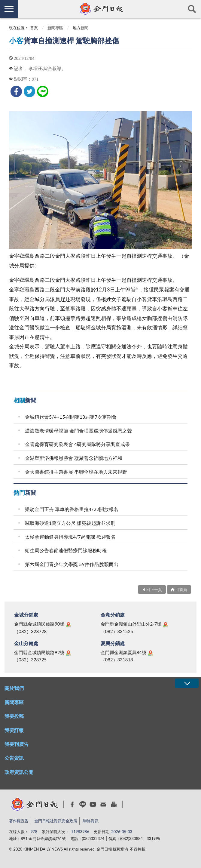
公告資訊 (14, 758)
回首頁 (181, 589)
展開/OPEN (187, 683)
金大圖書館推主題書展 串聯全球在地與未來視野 (76, 472)
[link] (16, 91)
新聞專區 (55, 28)
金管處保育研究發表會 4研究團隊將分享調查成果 (77, 444)
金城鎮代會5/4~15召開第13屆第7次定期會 (71, 417)
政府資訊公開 (19, 772)
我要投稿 (14, 716)
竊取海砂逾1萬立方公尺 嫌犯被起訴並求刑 (70, 523)
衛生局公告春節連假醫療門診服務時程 (66, 550)
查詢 (192, 9)
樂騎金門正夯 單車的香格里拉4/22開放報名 (72, 509)
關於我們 (14, 688)
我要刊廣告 (17, 744)
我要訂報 (14, 730)
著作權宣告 (19, 821)
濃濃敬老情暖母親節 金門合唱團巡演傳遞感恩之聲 (78, 431)
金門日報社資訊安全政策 (56, 821)
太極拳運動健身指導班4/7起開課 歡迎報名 (70, 537)
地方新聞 (81, 28)
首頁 (34, 28)
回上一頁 (154, 589)
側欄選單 (9, 9)
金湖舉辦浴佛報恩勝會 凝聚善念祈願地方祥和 (74, 458)
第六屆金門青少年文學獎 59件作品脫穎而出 (72, 564)
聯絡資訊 (91, 821)
